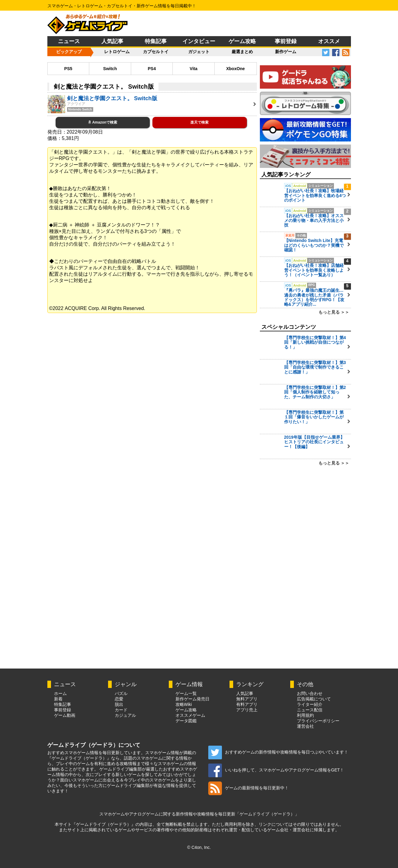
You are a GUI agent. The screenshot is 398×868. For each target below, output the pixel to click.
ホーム (60, 693)
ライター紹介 (310, 704)
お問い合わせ (310, 693)
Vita (194, 69)
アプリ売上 (247, 710)
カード (121, 710)
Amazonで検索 (103, 122)
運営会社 (305, 726)
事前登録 (286, 41)
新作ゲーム (286, 52)
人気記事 (112, 41)
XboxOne (235, 69)
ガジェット (199, 52)
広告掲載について (314, 699)
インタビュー (199, 41)
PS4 (152, 69)
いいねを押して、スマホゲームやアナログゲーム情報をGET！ (276, 770)
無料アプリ (247, 699)
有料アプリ (247, 704)
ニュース (69, 41)
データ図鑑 (186, 721)
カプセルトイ (156, 52)
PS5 (68, 69)
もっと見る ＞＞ (334, 312)
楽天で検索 (199, 122)
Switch (110, 69)
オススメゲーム (190, 715)
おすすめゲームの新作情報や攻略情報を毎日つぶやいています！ (278, 752)
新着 (58, 699)
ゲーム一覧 (186, 693)
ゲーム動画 (65, 715)
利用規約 (305, 715)
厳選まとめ (242, 52)
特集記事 (156, 41)
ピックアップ (69, 52)
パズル (121, 693)
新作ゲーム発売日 (192, 699)
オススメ (329, 41)
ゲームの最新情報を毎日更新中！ (248, 788)
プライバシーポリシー (318, 721)
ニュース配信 (310, 710)
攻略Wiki (184, 704)
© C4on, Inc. (199, 847)
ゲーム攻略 (242, 41)
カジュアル (125, 715)
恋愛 (119, 699)
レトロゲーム (117, 52)
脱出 (119, 704)
